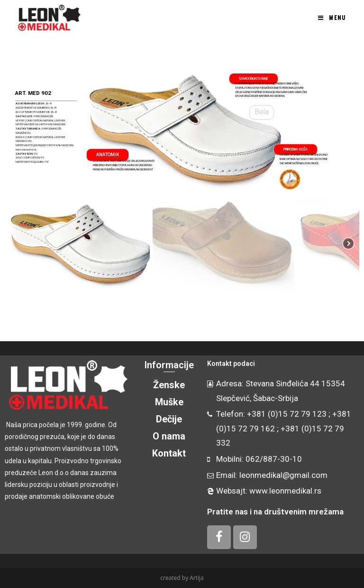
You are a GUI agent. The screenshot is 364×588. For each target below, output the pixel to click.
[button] (17, 128)
